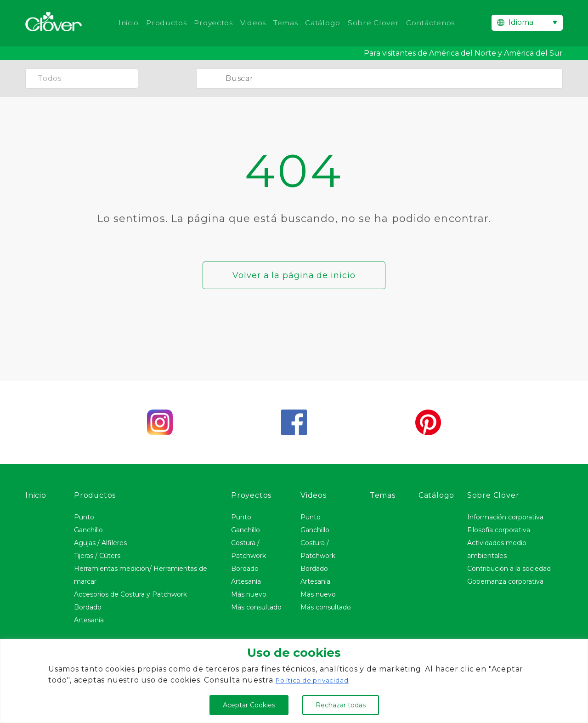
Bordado (88, 607)
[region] (294, 681)
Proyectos (212, 23)
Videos (252, 23)
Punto (84, 517)
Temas (286, 23)
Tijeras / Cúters (97, 556)
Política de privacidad (314, 680)
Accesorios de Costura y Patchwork (130, 594)
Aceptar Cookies (249, 705)
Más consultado (256, 607)
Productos (163, 23)
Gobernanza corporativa (505, 581)
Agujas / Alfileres (100, 543)
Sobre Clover (376, 23)
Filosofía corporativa (499, 530)
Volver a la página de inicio (294, 275)
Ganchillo (88, 530)
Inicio (124, 23)
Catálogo (324, 23)
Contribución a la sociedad (509, 569)
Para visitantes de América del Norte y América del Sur (463, 53)
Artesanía (89, 620)
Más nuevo (249, 594)
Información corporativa (505, 517)
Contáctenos (434, 23)
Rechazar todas (341, 705)
